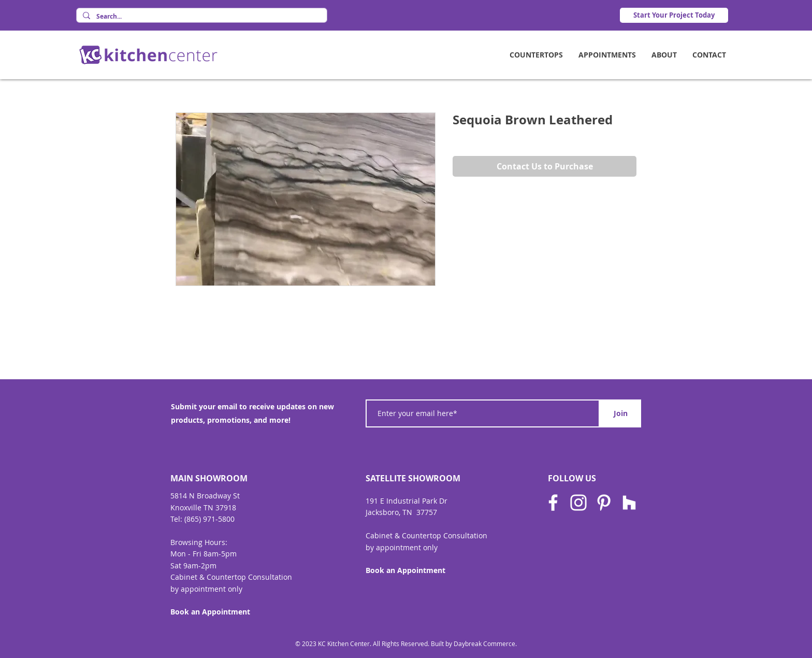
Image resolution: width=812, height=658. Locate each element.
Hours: (216, 542)
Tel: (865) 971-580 (200, 519)
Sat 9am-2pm (193, 566)
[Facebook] (553, 503)
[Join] (620, 413)
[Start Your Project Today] (674, 15)
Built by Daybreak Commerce (473, 643)
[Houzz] (629, 503)
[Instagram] (578, 503)
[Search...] (201, 17)
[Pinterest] (604, 503)
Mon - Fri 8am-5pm (204, 554)
